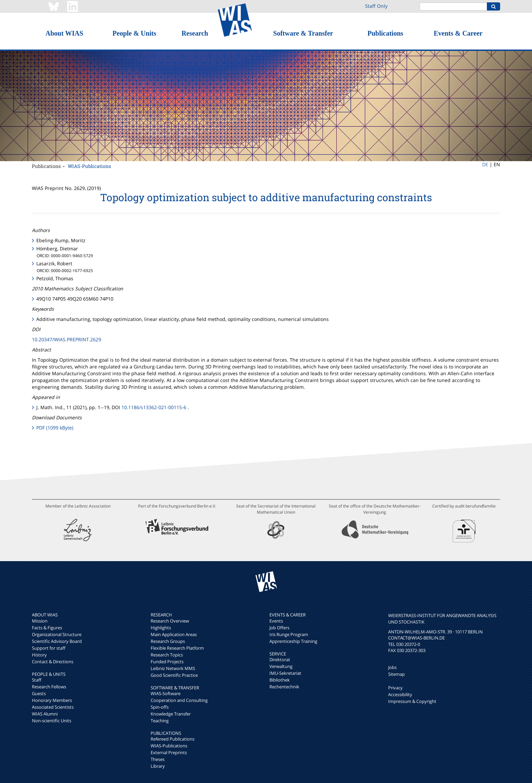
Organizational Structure (57, 634)
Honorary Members (52, 700)
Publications (385, 33)
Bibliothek (280, 680)
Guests (39, 693)
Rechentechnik (284, 687)
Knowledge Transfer (171, 714)
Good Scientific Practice (174, 675)
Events (276, 621)
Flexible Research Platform (177, 648)
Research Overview (170, 621)
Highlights (161, 628)
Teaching (160, 721)
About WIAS (64, 33)
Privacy (395, 688)
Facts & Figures (47, 628)
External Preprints (169, 752)
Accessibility (400, 694)
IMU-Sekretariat (285, 673)
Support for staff (49, 648)
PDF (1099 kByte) (55, 428)
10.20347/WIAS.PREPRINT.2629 (66, 339)
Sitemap (396, 674)
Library (158, 766)
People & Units (135, 33)
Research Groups (168, 641)
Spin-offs (160, 707)
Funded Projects (167, 662)
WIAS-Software (166, 693)
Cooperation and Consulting (179, 700)
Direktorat (280, 660)
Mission (40, 621)
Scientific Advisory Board (57, 641)
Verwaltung (281, 666)
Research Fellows (49, 687)
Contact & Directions (53, 662)
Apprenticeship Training (293, 641)
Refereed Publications (173, 739)
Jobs (392, 667)
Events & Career (458, 33)
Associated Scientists (53, 707)
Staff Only (376, 6)
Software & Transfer (303, 33)
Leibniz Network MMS (173, 668)
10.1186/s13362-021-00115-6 (154, 407)
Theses (158, 759)
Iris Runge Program (289, 634)
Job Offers (279, 628)
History (39, 655)
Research (195, 33)
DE (485, 164)
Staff (37, 680)
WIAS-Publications (89, 166)
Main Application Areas (174, 634)
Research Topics (167, 655)
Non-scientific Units (52, 721)
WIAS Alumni (45, 714)
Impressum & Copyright (412, 701)
